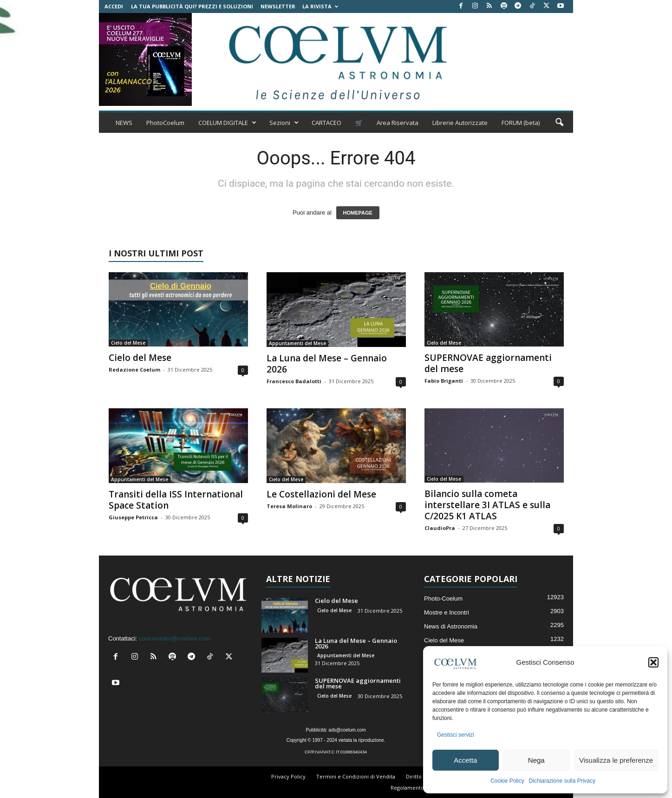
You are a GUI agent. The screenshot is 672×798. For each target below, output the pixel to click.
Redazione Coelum (134, 370)
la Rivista (320, 6)
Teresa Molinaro (289, 506)
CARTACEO (326, 123)
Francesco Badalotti (294, 381)
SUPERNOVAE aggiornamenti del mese (488, 363)
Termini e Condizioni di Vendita (356, 776)
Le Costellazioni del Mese (321, 494)
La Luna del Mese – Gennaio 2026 (327, 364)
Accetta (465, 760)
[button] (653, 662)
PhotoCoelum (165, 123)
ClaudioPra (440, 528)
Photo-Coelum (443, 598)
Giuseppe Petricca (133, 517)
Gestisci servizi (456, 735)
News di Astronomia (451, 626)
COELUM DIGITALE (227, 123)
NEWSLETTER (278, 6)
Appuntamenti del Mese (297, 343)
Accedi (114, 6)
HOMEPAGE (358, 213)
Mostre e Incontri (447, 612)
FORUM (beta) (521, 123)
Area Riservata (398, 123)
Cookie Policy (507, 781)
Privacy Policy (288, 776)
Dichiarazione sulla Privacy (562, 781)
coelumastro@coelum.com (175, 638)
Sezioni (284, 123)
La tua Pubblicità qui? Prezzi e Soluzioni (192, 6)
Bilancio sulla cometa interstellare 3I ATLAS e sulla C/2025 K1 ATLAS (487, 505)
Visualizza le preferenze (616, 760)
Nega (536, 760)
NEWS (124, 123)
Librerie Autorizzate (460, 123)
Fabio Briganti (444, 381)
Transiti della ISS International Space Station (176, 500)
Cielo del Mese (128, 343)
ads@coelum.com (347, 730)
